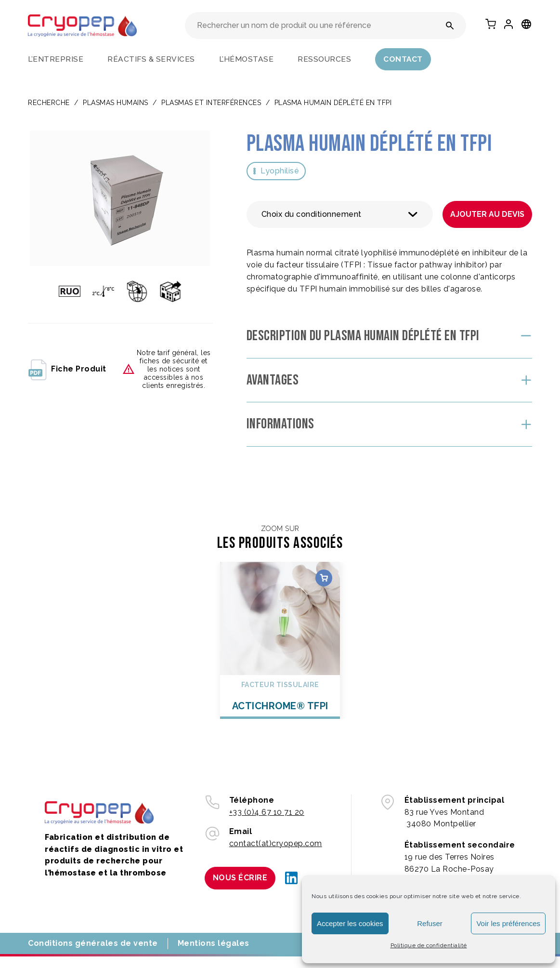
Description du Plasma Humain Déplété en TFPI (363, 336)
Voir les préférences (508, 923)
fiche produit (67, 369)
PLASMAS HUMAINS (116, 103)
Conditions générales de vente (93, 943)
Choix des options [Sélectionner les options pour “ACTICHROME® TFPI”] (324, 578)
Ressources (324, 59)
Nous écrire (240, 878)
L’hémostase (247, 59)
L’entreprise (56, 59)
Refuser (430, 923)
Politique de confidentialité (429, 945)
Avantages (273, 380)
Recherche (49, 103)
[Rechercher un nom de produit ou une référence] (450, 26)
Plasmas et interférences (211, 103)
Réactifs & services (151, 59)
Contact (403, 59)
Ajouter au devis (487, 214)
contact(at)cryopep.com (276, 843)
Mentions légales (214, 943)
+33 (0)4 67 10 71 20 (267, 812)
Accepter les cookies (350, 923)
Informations (280, 424)
